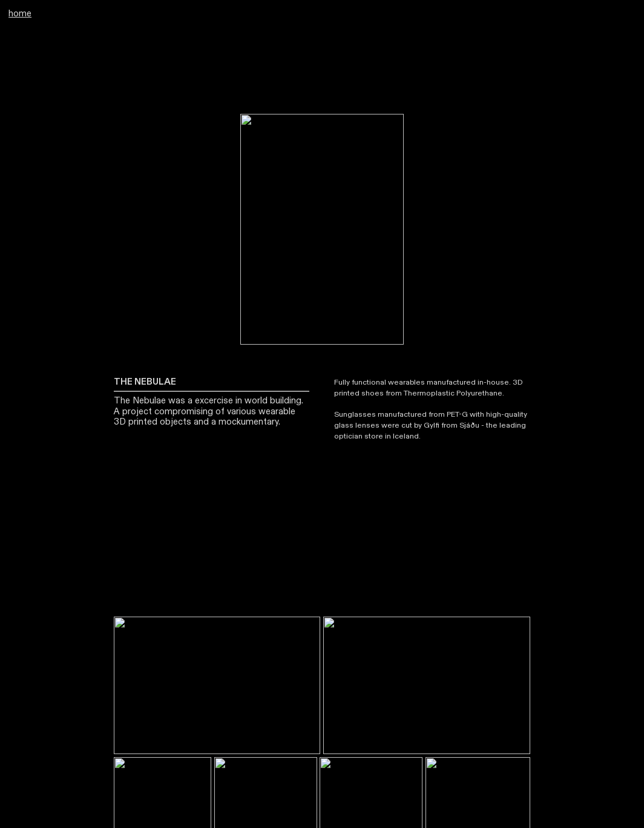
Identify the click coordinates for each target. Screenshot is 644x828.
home (20, 14)
